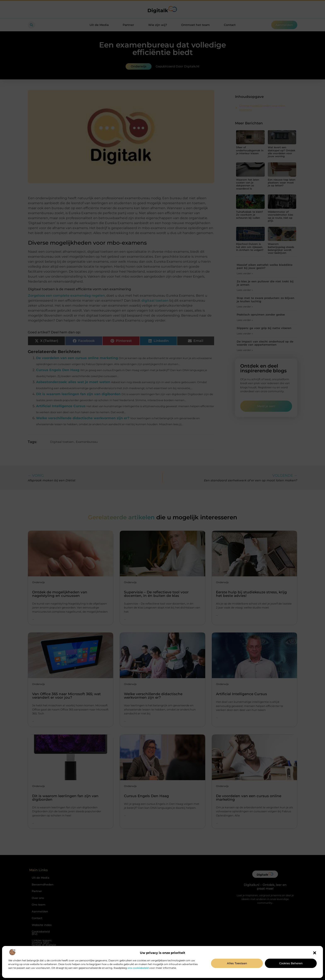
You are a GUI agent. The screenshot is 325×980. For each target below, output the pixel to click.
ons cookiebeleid (138, 968)
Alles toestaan (237, 963)
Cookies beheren (291, 963)
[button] (315, 953)
